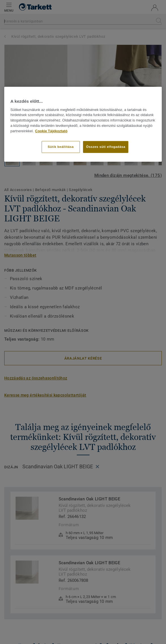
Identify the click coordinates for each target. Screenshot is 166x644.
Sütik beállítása (61, 146)
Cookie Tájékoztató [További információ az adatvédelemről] (51, 131)
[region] (83, 124)
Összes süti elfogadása (106, 146)
